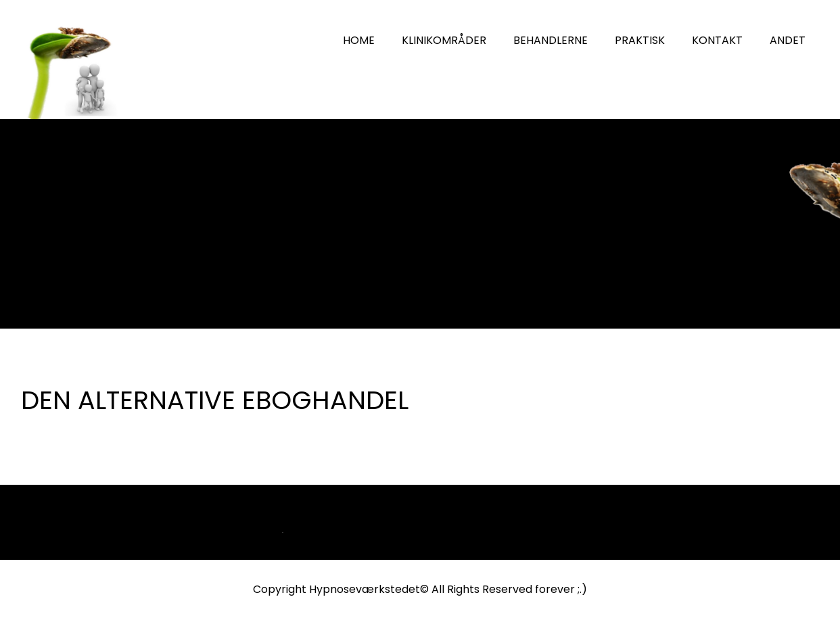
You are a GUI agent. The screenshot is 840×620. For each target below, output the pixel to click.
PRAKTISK (640, 40)
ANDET (788, 40)
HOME (359, 40)
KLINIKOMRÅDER (444, 40)
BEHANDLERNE (551, 40)
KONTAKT (717, 40)
